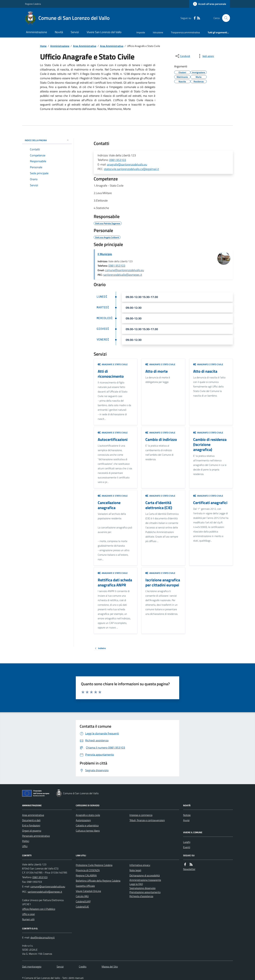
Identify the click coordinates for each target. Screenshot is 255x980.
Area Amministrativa (112, 46)
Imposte (141, 32)
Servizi (75, 32)
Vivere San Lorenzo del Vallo (104, 32)
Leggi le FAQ (136, 884)
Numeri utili (28, 919)
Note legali (135, 870)
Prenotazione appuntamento (145, 892)
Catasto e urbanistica (87, 825)
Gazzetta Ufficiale (85, 886)
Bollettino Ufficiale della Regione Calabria (98, 881)
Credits (83, 967)
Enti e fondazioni (31, 825)
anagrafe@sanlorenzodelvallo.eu (127, 164)
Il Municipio (105, 254)
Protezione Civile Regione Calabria (94, 865)
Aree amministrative (33, 815)
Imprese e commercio (141, 815)
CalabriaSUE (82, 907)
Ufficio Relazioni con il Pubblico (39, 909)
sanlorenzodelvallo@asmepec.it (123, 275)
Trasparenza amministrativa (185, 32)
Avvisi (186, 820)
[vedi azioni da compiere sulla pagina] (206, 56)
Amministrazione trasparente (145, 880)
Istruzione (158, 32)
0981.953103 (118, 160)
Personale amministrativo (36, 836)
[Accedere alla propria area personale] (210, 4)
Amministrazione (37, 32)
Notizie (187, 815)
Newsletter (189, 869)
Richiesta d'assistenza (141, 896)
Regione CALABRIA (86, 875)
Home (43, 46)
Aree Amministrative (85, 46)
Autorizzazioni (83, 820)
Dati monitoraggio (32, 967)
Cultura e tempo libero (88, 831)
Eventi (187, 847)
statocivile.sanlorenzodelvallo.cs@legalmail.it (131, 169)
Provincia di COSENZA (88, 870)
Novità (59, 32)
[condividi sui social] (182, 56)
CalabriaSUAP (83, 901)
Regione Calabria (33, 4)
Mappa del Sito (110, 967)
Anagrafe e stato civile (113, 364)
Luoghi (187, 842)
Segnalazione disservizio (142, 888)
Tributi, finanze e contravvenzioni (147, 820)
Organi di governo (32, 831)
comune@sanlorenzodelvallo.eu (124, 270)
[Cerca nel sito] (225, 18)
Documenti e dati (31, 820)
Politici (26, 841)
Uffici (25, 846)
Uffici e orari (28, 914)
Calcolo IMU (82, 896)
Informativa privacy (140, 865)
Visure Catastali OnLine (88, 891)
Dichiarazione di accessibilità (145, 875)
